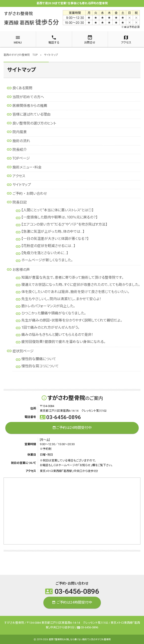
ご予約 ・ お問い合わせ (30, 194)
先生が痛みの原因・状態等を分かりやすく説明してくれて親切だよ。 (72, 320)
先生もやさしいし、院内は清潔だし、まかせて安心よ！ (61, 299)
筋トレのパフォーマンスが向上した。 (48, 306)
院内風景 (20, 132)
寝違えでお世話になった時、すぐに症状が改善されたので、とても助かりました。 (81, 285)
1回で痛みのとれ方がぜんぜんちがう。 (50, 327)
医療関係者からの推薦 (30, 106)
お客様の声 (21, 270)
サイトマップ (22, 185)
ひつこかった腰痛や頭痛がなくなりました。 (54, 313)
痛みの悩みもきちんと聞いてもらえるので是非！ (57, 335)
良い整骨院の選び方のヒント (34, 123)
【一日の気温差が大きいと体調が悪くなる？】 (55, 239)
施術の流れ (21, 141)
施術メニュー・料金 (27, 167)
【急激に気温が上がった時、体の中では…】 (53, 232)
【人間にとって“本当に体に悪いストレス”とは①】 (57, 210)
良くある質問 (22, 88)
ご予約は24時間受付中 (72, 428)
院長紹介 (20, 150)
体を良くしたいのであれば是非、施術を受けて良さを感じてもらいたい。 (75, 292)
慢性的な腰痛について (39, 359)
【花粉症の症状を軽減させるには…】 (48, 246)
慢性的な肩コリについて (40, 366)
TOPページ (21, 158)
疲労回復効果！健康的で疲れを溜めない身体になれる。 (63, 342)
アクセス (19, 176)
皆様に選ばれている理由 (31, 114)
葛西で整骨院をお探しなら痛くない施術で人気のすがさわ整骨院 (80, 639)
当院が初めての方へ (28, 97)
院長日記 (20, 202)
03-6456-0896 (60, 417)
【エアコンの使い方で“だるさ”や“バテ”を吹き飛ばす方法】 (64, 224)
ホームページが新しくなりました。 (47, 260)
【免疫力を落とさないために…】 (45, 253)
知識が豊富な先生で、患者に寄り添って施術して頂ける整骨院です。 (72, 277)
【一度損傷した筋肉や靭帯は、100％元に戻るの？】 (59, 217)
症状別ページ (23, 351)
